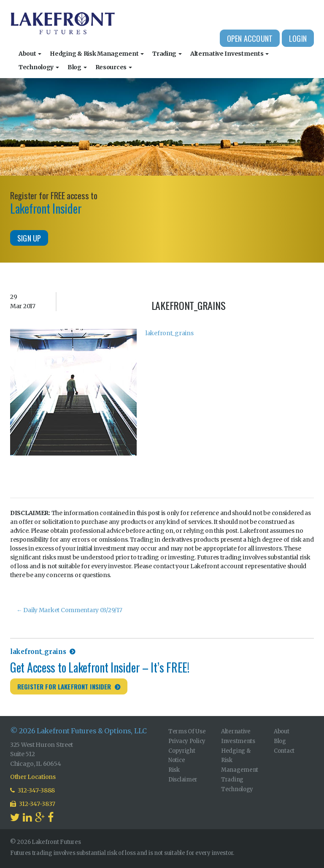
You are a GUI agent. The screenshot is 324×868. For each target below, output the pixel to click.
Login (298, 38)
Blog (77, 67)
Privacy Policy (187, 741)
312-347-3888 (32, 790)
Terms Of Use (187, 731)
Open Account (250, 38)
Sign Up (29, 238)
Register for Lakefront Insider (64, 686)
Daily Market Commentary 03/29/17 (69, 610)
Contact (284, 751)
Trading (167, 54)
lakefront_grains (170, 333)
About (30, 54)
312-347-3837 (33, 804)
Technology (39, 67)
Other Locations (33, 777)
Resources (114, 67)
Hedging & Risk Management (97, 54)
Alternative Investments (229, 54)
